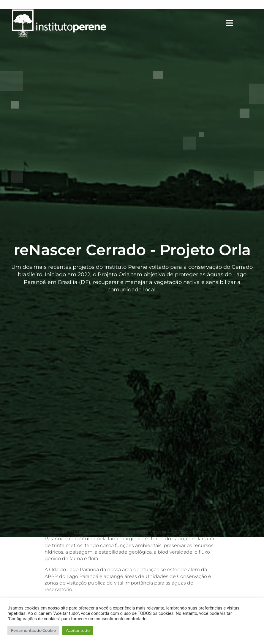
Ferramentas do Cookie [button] (33, 630)
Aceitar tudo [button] (78, 630)
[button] (175, 23)
